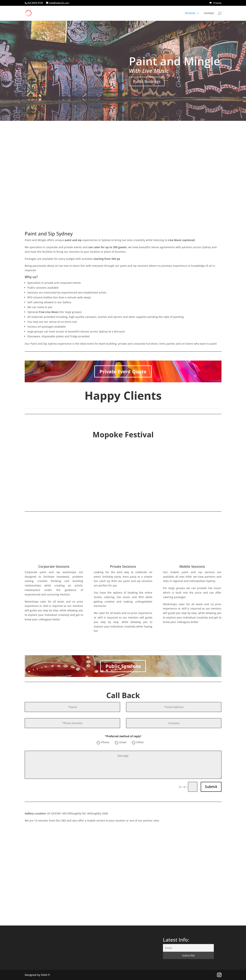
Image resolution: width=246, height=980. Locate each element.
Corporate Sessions (54, 566)
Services (190, 13)
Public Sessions (123, 666)
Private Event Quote (123, 371)
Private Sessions (123, 566)
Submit (211, 787)
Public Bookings (147, 81)
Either (138, 742)
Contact (209, 13)
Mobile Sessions (192, 566)
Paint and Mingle (175, 61)
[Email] (188, 948)
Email (121, 742)
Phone (103, 742)
